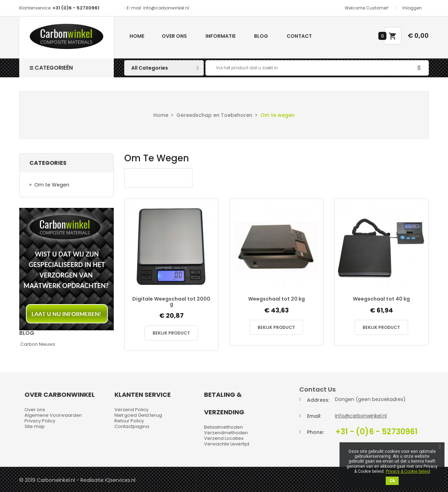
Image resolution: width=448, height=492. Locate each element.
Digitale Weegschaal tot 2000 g (171, 302)
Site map (35, 426)
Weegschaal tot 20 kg (276, 299)
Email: (314, 416)
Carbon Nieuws (38, 344)
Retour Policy (129, 421)
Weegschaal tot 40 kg (381, 299)
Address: (318, 400)
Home (137, 36)
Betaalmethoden (223, 427)
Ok (392, 481)
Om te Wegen (52, 185)
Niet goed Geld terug (138, 415)
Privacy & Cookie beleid (408, 471)
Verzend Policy (131, 410)
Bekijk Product (171, 333)
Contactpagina (132, 426)
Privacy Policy (40, 421)
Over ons (174, 36)
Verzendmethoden (226, 433)
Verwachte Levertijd (227, 444)
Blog (261, 36)
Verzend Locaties (224, 438)
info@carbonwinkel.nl (361, 416)
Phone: (315, 432)
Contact (299, 36)
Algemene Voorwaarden (53, 415)
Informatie (220, 36)
